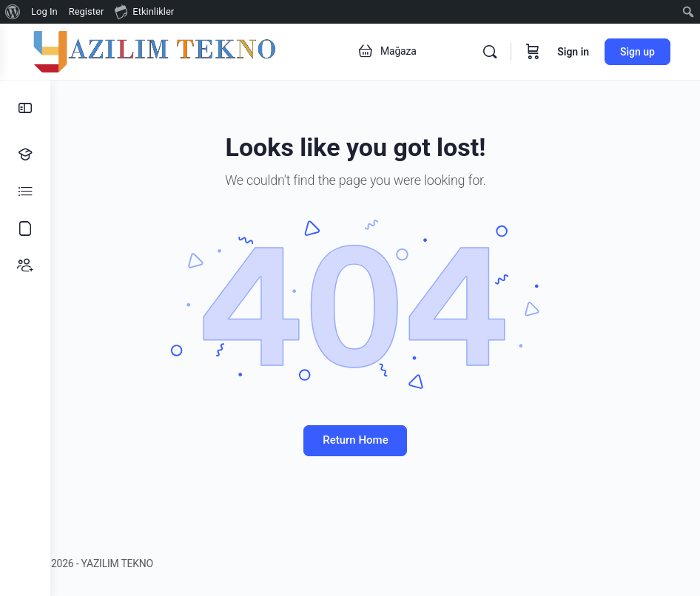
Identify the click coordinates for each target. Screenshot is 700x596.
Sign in (573, 52)
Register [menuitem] (87, 11)
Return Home (375, 440)
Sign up (637, 52)
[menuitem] (13, 12)
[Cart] (533, 52)
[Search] (490, 52)
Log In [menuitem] (44, 11)
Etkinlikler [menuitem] (144, 11)
